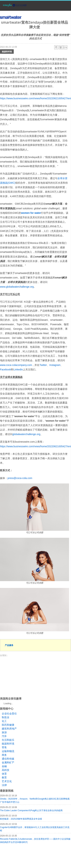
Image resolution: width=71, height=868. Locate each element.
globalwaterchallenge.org (26, 434)
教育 (4, 778)
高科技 (6, 770)
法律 (4, 785)
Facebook (5, 369)
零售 (4, 747)
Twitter (43, 365)
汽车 (4, 736)
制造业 (6, 717)
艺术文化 (7, 781)
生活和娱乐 (8, 740)
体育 (4, 774)
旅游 (4, 732)
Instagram (55, 365)
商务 (4, 755)
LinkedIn (18, 369)
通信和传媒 (8, 759)
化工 (4, 721)
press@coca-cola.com (20, 478)
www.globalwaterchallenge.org (17, 287)
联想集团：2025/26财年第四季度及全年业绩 (21, 819)
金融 (4, 766)
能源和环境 (7, 52)
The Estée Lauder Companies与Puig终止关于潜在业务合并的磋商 (31, 810)
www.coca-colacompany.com (16, 365)
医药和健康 (8, 725)
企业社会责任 (9, 714)
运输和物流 (8, 751)
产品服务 (9, 645)
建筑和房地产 (9, 729)
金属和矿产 (8, 762)
